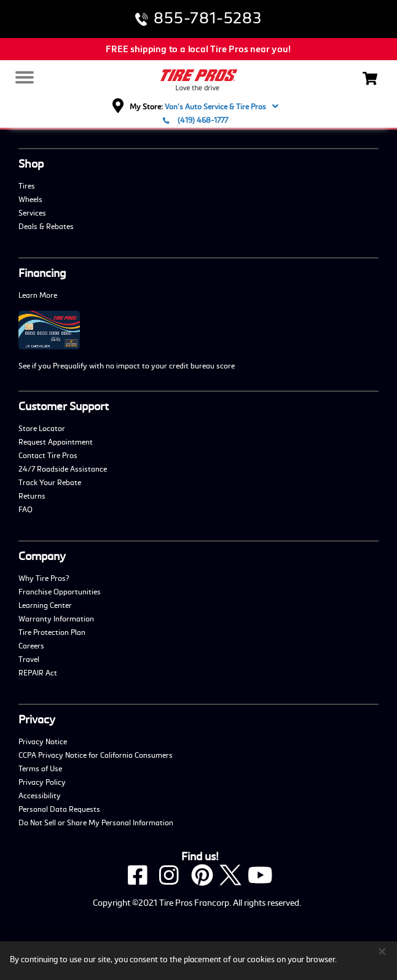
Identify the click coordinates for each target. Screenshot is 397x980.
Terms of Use (40, 768)
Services (32, 212)
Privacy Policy (42, 782)
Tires (27, 185)
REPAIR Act (38, 672)
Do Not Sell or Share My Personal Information (96, 822)
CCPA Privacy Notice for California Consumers (96, 755)
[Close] (382, 951)
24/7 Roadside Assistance (63, 469)
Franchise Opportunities (60, 591)
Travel (29, 659)
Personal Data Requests (59, 809)
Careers (31, 645)
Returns (32, 496)
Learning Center (45, 605)
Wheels (30, 199)
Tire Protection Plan (52, 632)
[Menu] (23, 78)
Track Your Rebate (50, 482)
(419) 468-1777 (195, 120)
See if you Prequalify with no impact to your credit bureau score (127, 365)
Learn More (38, 295)
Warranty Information (56, 618)
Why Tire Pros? (44, 578)
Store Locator (42, 428)
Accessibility (40, 795)
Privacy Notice (43, 741)
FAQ (26, 509)
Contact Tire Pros (48, 455)
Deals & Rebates (46, 226)
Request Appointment (56, 441)
